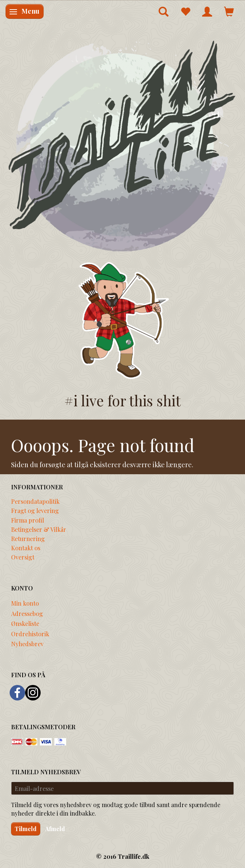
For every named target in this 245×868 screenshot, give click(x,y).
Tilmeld (26, 829)
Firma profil (28, 520)
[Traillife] (122, 145)
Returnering (28, 538)
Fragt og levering (35, 510)
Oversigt (23, 557)
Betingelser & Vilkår (39, 529)
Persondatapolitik (35, 501)
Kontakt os (26, 548)
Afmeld (55, 829)
